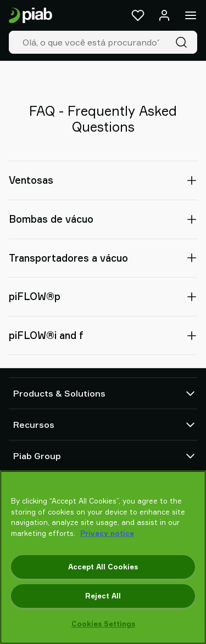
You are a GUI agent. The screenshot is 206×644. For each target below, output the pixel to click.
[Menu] (191, 15)
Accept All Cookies (103, 567)
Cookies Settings (103, 624)
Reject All (103, 596)
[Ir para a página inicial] (30, 16)
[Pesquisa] (183, 42)
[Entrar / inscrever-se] (164, 15)
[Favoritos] (138, 15)
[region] (103, 557)
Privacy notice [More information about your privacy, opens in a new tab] (107, 533)
